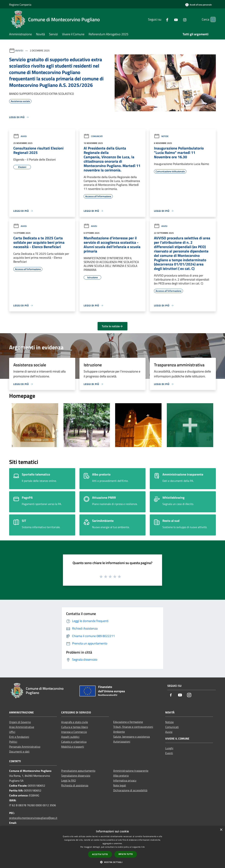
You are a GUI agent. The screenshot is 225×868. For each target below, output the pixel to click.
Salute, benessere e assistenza (131, 737)
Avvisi (19, 50)
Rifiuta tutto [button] (126, 854)
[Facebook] (161, 19)
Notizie (161, 136)
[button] (112, 862)
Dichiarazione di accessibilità (130, 790)
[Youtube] (170, 19)
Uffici (12, 732)
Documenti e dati (19, 751)
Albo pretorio (121, 776)
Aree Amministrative (22, 727)
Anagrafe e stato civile (75, 722)
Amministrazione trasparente (131, 771)
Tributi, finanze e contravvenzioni (133, 727)
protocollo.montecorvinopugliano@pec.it (33, 818)
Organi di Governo (20, 722)
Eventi (169, 753)
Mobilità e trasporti (73, 747)
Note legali (120, 785)
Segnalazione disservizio (76, 776)
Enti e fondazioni (19, 737)
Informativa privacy (125, 780)
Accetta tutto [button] (100, 854)
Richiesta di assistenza (75, 785)
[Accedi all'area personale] (198, 5)
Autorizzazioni (122, 741)
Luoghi (169, 748)
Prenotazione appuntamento (78, 771)
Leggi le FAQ (69, 780)
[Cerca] (212, 19)
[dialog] (112, 847)
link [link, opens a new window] (143, 847)
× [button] (221, 830)
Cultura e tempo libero (75, 727)
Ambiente (119, 732)
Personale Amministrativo (25, 747)
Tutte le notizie (112, 326)
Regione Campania (20, 5)
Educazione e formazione (128, 722)
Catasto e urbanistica (74, 742)
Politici (13, 742)
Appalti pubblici (70, 737)
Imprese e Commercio (74, 732)
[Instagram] (179, 19)
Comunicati (93, 136)
